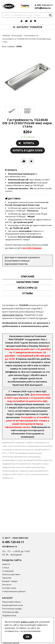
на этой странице (32, 248)
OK (27, 637)
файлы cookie (28, 622)
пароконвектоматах (13, 315)
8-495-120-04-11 (44, 5)
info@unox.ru (13, 372)
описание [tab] (28, 276)
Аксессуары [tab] (27, 288)
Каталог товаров (29, 27)
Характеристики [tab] (27, 282)
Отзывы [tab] (27, 293)
